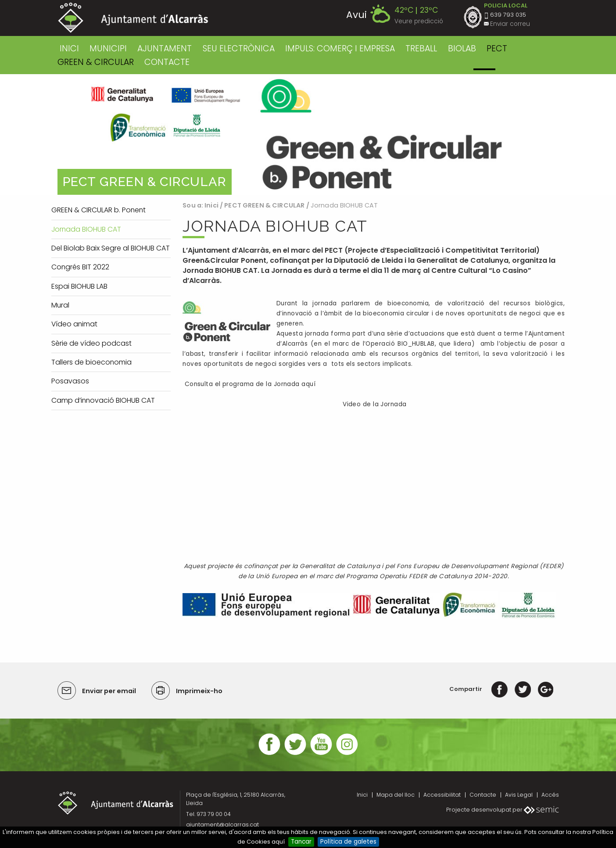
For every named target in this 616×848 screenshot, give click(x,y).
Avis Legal (519, 795)
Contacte (483, 795)
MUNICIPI (108, 48)
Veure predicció (419, 21)
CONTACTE (167, 62)
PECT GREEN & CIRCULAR (264, 205)
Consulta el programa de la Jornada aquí (249, 384)
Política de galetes (348, 842)
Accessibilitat (442, 795)
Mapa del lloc (396, 795)
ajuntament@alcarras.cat (222, 825)
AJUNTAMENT (165, 48)
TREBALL (421, 48)
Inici (69, 48)
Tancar (301, 842)
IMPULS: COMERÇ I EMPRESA (340, 48)
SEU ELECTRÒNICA (239, 48)
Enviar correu (510, 24)
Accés (550, 795)
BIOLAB (462, 48)
